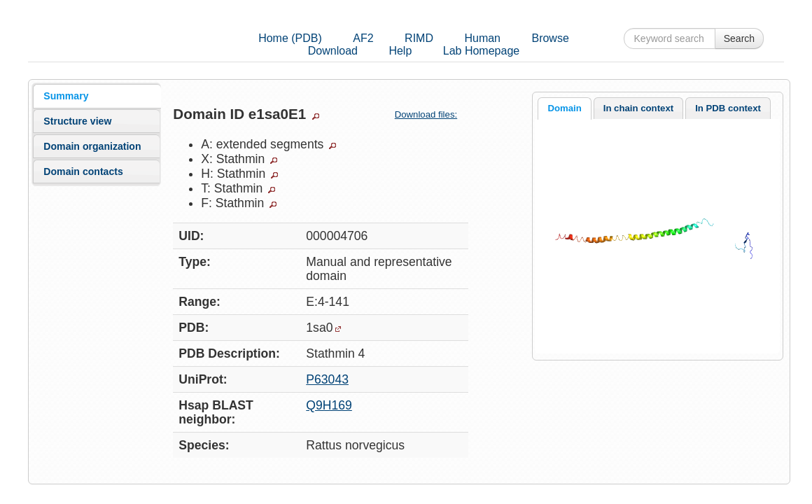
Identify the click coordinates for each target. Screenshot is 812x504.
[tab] (97, 96)
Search (739, 38)
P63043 (327, 379)
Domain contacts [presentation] (83, 171)
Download (333, 51)
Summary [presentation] (66, 96)
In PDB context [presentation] (728, 108)
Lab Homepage (481, 51)
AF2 (363, 38)
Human (482, 38)
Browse (550, 38)
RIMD (419, 38)
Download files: (432, 114)
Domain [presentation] (564, 108)
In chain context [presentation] (638, 108)
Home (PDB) (290, 38)
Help (400, 51)
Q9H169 (329, 405)
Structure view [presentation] (77, 121)
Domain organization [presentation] (92, 146)
